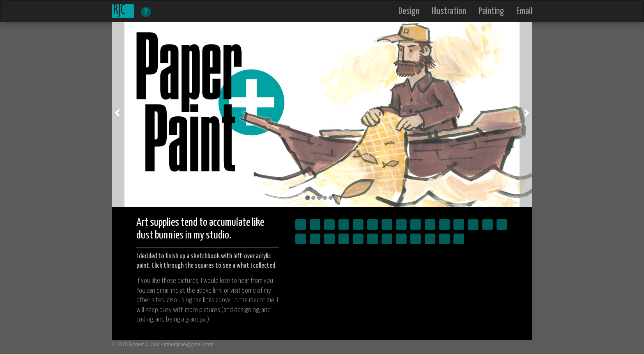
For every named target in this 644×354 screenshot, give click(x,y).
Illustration (449, 12)
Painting (491, 12)
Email (524, 12)
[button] (118, 115)
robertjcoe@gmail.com (189, 345)
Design (409, 12)
